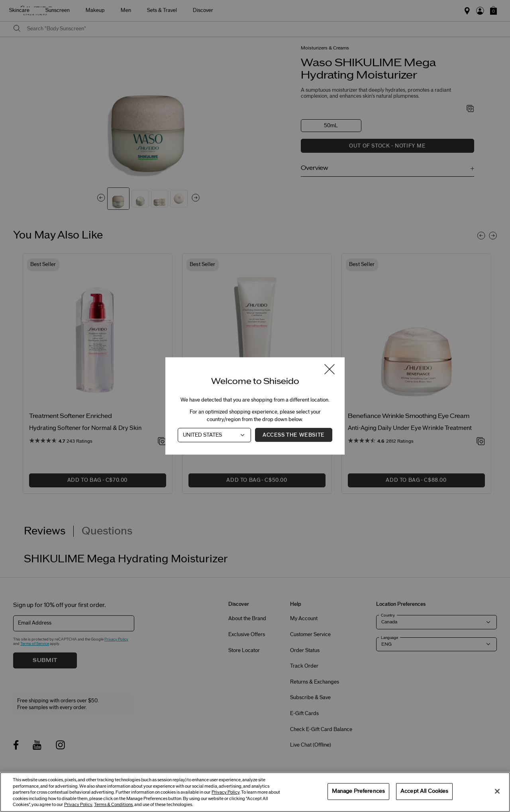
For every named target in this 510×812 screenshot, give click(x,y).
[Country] (214, 435)
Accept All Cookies (424, 791)
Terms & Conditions (113, 805)
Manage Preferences (358, 791)
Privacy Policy (226, 792)
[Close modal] (330, 370)
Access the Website (294, 435)
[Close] (497, 791)
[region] (255, 792)
